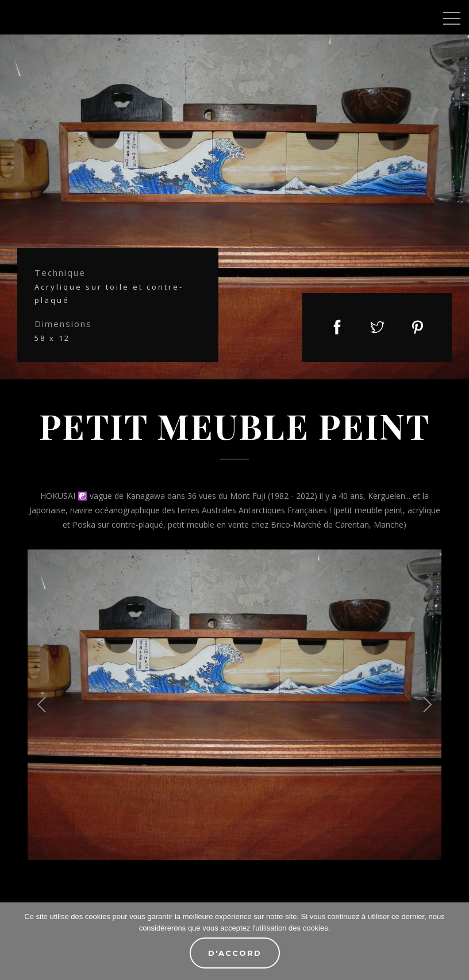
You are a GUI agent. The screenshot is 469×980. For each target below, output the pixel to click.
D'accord (235, 953)
